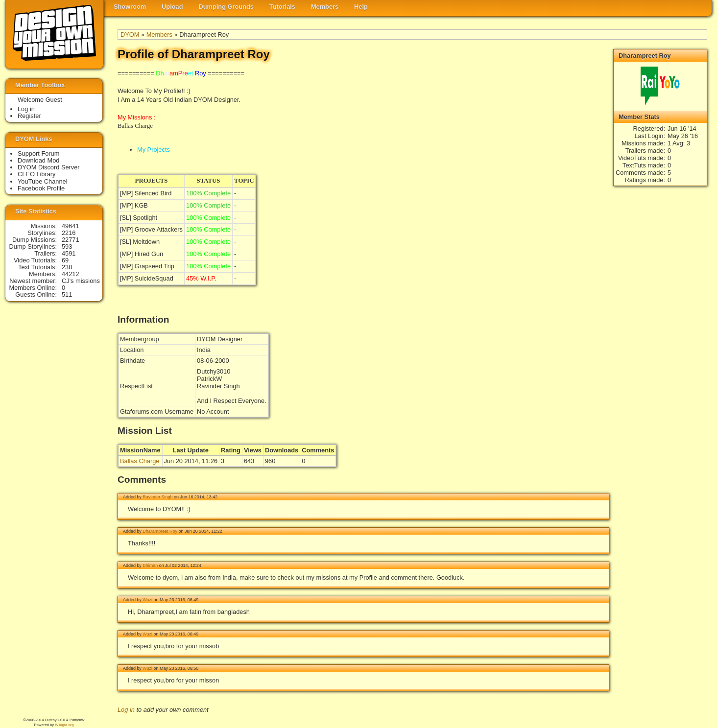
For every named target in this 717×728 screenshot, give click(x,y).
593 (67, 247)
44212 (71, 274)
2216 (69, 233)
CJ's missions (81, 281)
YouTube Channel (43, 181)
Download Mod (38, 160)
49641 (71, 226)
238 (67, 267)
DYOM (130, 35)
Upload (172, 7)
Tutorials (282, 7)
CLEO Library (37, 174)
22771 (71, 240)
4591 (69, 253)
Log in (126, 710)
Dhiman (150, 565)
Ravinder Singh (157, 497)
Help (361, 7)
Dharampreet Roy (160, 531)
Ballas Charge (140, 461)
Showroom (130, 7)
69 (65, 260)
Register (29, 116)
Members (325, 7)
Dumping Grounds (226, 7)
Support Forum (38, 153)
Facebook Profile (41, 188)
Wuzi (147, 600)
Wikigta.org (64, 725)
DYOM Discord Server (49, 167)
